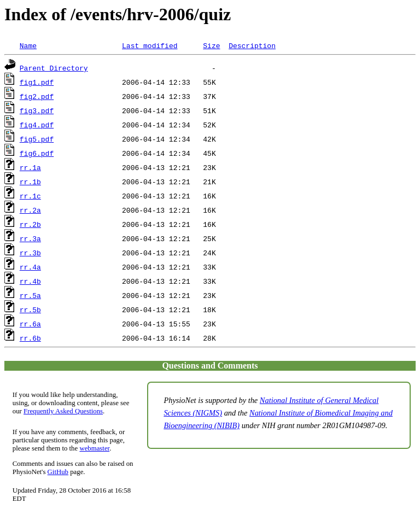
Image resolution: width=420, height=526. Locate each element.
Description (252, 45)
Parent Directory (54, 68)
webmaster (94, 448)
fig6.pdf (37, 153)
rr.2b (30, 224)
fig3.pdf (37, 110)
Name (28, 45)
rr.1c (30, 196)
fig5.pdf (37, 139)
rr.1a (30, 167)
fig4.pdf (37, 125)
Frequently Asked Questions (63, 411)
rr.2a (30, 210)
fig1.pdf (37, 82)
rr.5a (30, 295)
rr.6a (30, 324)
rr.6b (30, 338)
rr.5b (30, 309)
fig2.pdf (37, 96)
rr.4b (30, 281)
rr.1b (30, 182)
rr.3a (30, 238)
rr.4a (30, 267)
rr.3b (30, 253)
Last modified (150, 45)
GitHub (58, 472)
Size (211, 45)
